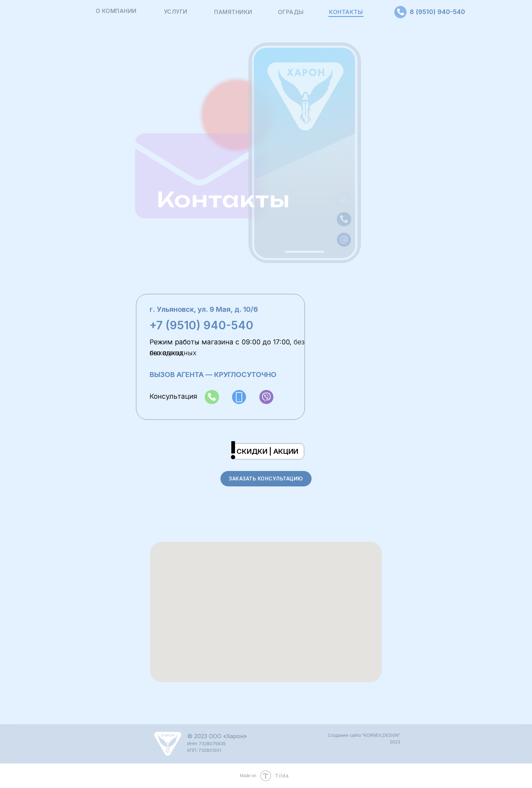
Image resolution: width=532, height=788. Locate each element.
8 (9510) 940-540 (437, 12)
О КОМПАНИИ (116, 11)
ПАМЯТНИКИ (233, 12)
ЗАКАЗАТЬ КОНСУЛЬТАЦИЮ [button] (266, 479)
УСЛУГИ (176, 12)
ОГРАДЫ (291, 12)
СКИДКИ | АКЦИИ (267, 451)
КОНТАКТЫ (346, 12)
